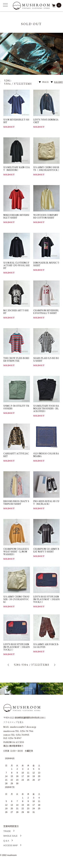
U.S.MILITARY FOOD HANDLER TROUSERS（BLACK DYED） (46, 408)
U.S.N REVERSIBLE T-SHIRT (16, 121)
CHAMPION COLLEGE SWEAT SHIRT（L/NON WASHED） (16, 551)
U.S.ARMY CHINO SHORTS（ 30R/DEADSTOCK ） (47, 169)
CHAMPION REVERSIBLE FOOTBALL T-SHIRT (46, 312)
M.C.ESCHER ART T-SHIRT (16, 312)
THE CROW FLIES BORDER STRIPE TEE (16, 359)
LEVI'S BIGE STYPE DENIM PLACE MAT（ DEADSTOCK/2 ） (17, 647)
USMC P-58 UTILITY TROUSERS (16, 407)
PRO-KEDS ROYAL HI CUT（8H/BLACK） (46, 502)
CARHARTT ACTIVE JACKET (16, 455)
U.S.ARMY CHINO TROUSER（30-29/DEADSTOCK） (16, 599)
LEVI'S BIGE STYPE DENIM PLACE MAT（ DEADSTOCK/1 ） (46, 599)
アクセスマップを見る (13, 722)
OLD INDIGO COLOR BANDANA (46, 455)
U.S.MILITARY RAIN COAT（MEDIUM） (17, 169)
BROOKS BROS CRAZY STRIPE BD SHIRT (16, 502)
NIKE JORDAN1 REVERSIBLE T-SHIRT (16, 216)
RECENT (58, 82)
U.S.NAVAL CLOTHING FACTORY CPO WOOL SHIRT (16, 265)
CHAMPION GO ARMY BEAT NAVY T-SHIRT (46, 550)
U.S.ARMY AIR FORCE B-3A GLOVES (46, 646)
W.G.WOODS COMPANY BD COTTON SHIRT (46, 216)
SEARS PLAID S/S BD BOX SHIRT (46, 359)
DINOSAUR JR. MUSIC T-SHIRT (46, 264)
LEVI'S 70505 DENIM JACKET (46, 121)
